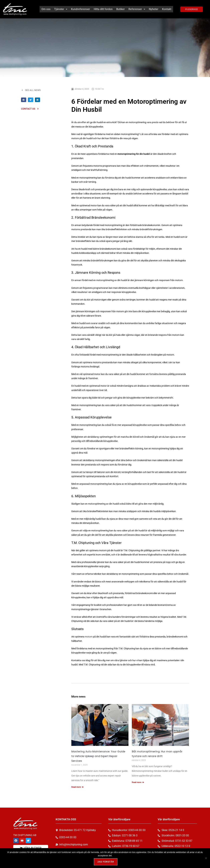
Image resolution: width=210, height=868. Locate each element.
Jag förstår (106, 862)
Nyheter (154, 9)
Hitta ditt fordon (103, 9)
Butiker (121, 9)
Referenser (137, 9)
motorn (89, 636)
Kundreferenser (81, 9)
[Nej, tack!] (206, 858)
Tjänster (61, 9)
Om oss (46, 9)
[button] (61, 9)
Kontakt (167, 9)
